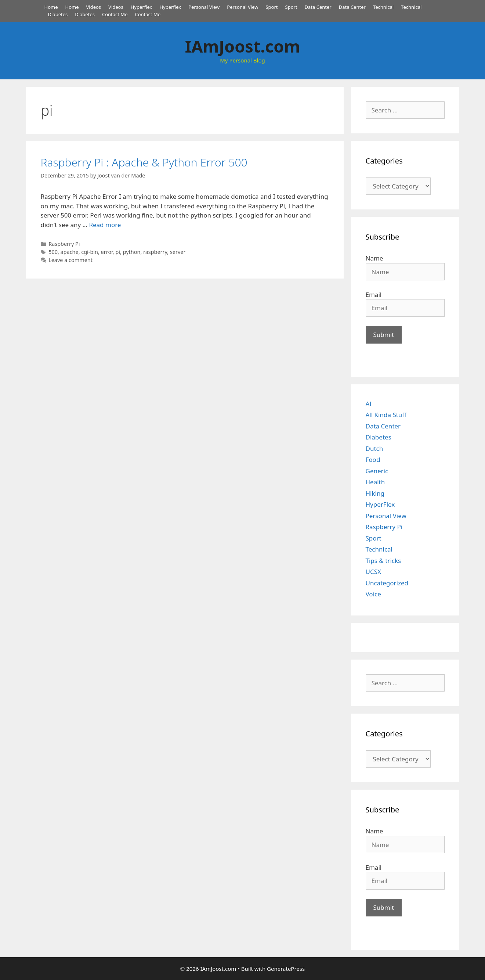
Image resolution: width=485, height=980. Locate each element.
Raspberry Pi (64, 244)
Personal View (204, 7)
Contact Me (115, 14)
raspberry (155, 252)
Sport (272, 7)
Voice (373, 594)
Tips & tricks (383, 561)
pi (118, 252)
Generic (377, 471)
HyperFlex (380, 504)
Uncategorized (387, 583)
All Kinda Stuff (386, 415)
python (132, 252)
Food (373, 460)
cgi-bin (90, 252)
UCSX (373, 572)
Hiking (375, 493)
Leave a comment (70, 260)
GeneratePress (286, 969)
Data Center (318, 7)
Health (375, 482)
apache (70, 252)
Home (51, 7)
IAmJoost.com (243, 46)
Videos (94, 7)
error (107, 252)
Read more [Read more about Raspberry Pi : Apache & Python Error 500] (105, 225)
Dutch (374, 448)
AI (369, 404)
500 (53, 252)
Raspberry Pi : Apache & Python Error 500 (144, 162)
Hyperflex (142, 7)
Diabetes (58, 14)
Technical (383, 7)
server (178, 252)
